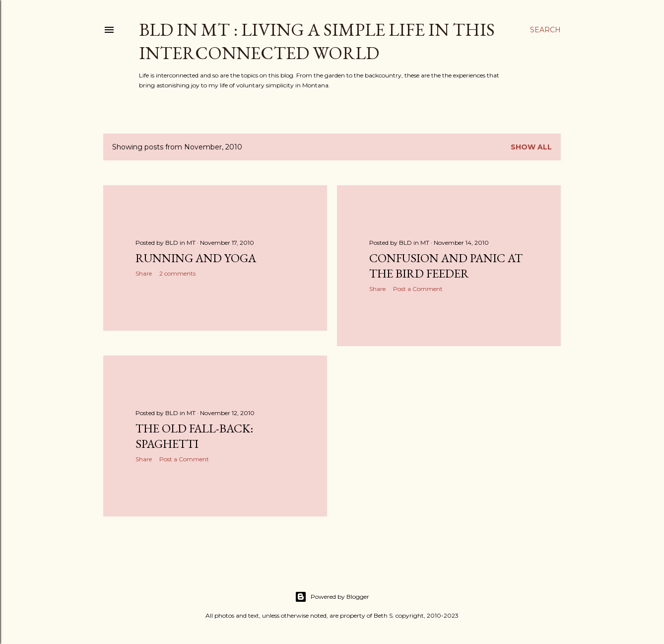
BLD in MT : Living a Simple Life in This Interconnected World (317, 41)
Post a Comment (418, 289)
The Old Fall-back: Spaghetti (194, 436)
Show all (531, 147)
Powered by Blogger (332, 597)
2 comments (177, 273)
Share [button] (144, 273)
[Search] (545, 30)
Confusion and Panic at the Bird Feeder (446, 266)
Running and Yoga (196, 258)
